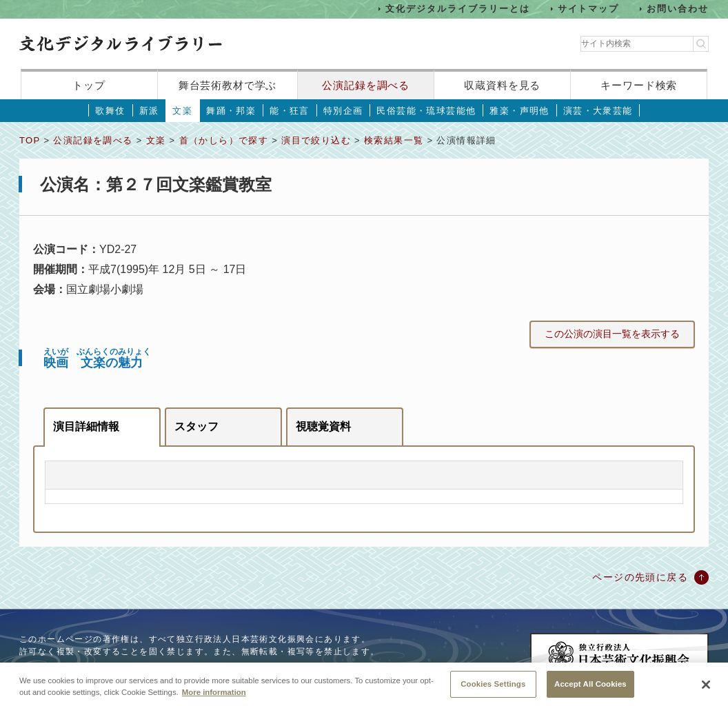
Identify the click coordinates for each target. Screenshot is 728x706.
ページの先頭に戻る (640, 577)
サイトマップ (589, 9)
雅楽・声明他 (519, 111)
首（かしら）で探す (224, 140)
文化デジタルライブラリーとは (457, 9)
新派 (149, 111)
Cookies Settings (493, 689)
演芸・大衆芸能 (598, 111)
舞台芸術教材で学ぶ (228, 85)
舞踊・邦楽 (231, 111)
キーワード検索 (639, 85)
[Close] (706, 691)
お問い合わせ (678, 9)
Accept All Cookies (590, 689)
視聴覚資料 (323, 426)
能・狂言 (290, 111)
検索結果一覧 (394, 140)
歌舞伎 (110, 111)
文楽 (182, 111)
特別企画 (343, 111)
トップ (89, 85)
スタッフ (196, 426)
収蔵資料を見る (502, 85)
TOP (30, 140)
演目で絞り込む (316, 140)
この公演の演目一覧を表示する (612, 334)
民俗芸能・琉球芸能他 (426, 111)
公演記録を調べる (366, 85)
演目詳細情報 (86, 426)
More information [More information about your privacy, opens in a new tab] (214, 698)
